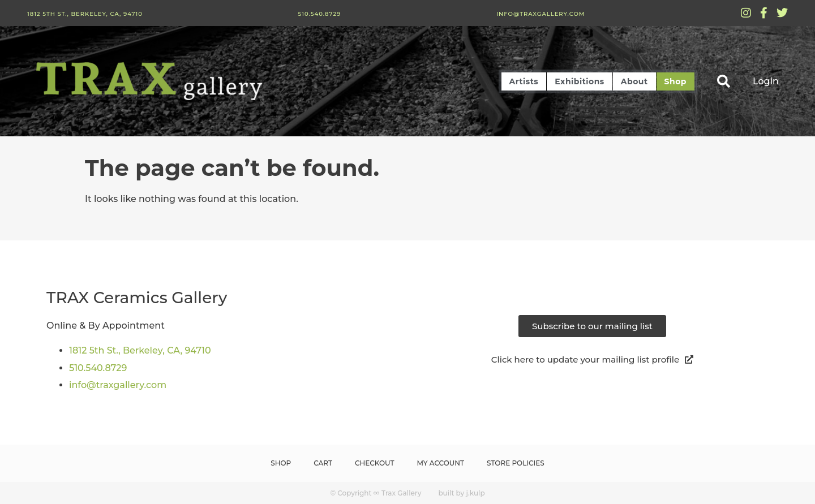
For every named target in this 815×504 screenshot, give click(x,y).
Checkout (375, 463)
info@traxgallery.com (541, 14)
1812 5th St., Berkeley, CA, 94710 (85, 14)
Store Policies (516, 463)
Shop (676, 81)
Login (766, 81)
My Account (441, 463)
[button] (724, 81)
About (634, 81)
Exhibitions (579, 81)
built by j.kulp (461, 493)
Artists (524, 81)
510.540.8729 (319, 14)
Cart (323, 463)
